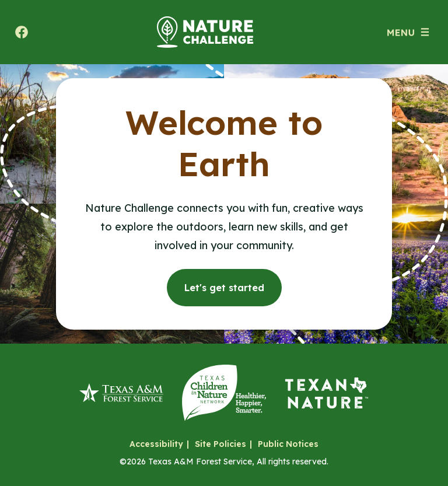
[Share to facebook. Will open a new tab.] (22, 32)
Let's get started (224, 288)
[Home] (205, 32)
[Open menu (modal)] (408, 32)
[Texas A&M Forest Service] (121, 393)
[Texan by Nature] (327, 393)
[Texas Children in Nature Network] (224, 393)
